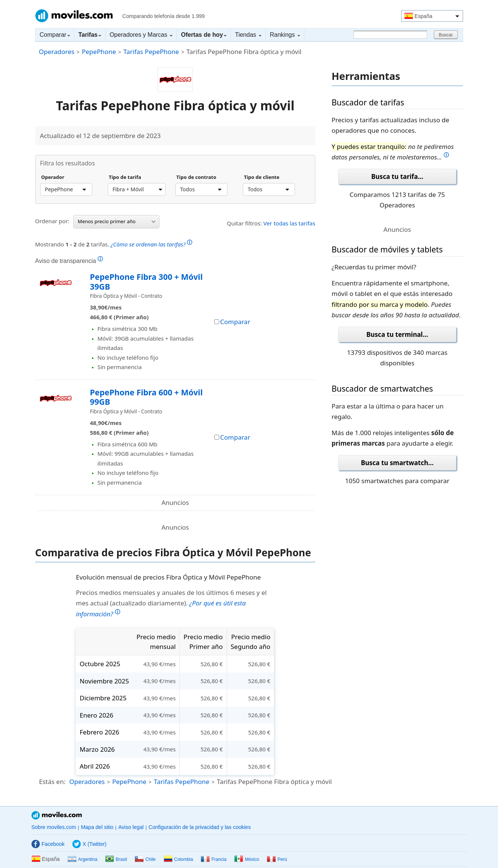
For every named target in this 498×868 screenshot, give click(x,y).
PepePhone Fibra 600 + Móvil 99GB (146, 397)
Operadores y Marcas (141, 35)
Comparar (55, 35)
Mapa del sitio (97, 827)
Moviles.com (74, 16)
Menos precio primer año (117, 221)
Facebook (48, 844)
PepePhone (99, 52)
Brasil (116, 859)
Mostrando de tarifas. (114, 243)
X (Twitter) (90, 844)
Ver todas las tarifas (290, 223)
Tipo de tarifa (125, 177)
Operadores (57, 52)
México (247, 859)
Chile (145, 859)
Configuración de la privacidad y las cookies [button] (200, 827)
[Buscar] (390, 35)
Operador (53, 177)
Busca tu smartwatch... (397, 463)
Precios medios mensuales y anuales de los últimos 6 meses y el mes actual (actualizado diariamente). (171, 603)
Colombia (178, 859)
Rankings (285, 35)
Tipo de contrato (196, 177)
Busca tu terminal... (397, 334)
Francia (214, 859)
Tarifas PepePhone (151, 52)
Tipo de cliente (262, 177)
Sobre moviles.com (54, 827)
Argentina (82, 859)
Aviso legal (131, 827)
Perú (277, 859)
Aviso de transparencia (69, 261)
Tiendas (248, 35)
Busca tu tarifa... (397, 176)
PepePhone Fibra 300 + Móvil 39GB (146, 282)
